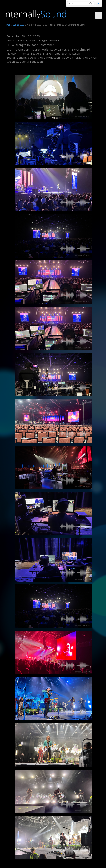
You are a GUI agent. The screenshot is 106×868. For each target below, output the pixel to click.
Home (7, 25)
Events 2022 (19, 25)
